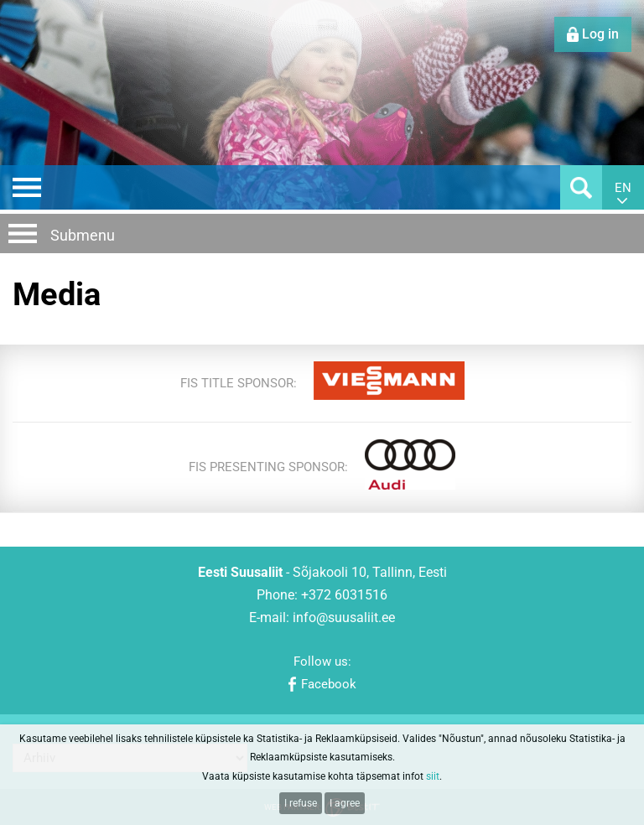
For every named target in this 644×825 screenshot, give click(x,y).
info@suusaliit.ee (344, 617)
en (623, 188)
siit (433, 776)
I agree (345, 803)
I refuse (301, 803)
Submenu (83, 235)
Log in (600, 34)
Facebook (329, 684)
